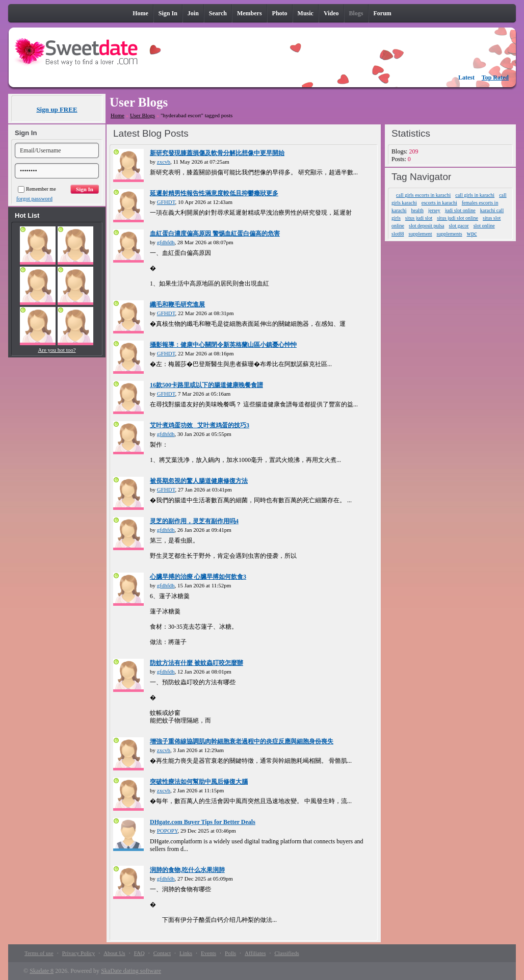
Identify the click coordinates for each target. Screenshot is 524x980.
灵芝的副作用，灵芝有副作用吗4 (194, 521)
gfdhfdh (166, 242)
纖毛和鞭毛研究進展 (177, 304)
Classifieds (286, 953)
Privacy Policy (78, 953)
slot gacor (459, 226)
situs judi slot (419, 218)
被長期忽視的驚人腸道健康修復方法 (199, 481)
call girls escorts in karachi (423, 195)
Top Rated (495, 78)
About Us (114, 953)
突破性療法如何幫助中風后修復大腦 (199, 782)
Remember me (37, 189)
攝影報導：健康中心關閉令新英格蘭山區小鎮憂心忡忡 (223, 345)
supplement (421, 234)
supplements (450, 234)
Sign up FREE (57, 109)
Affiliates (255, 953)
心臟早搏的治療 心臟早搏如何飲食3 (198, 577)
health (417, 210)
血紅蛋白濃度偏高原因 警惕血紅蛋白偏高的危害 (215, 234)
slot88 (398, 234)
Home (117, 115)
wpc (472, 234)
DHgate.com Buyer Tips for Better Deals (203, 822)
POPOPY (167, 831)
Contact (162, 953)
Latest (466, 78)
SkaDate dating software (131, 971)
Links (186, 953)
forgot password (34, 198)
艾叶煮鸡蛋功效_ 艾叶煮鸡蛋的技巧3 (200, 425)
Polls (230, 953)
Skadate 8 (42, 971)
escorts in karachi (439, 203)
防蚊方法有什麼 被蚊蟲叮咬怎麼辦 (196, 663)
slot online (484, 226)
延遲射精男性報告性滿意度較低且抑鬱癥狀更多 (214, 193)
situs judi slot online (457, 218)
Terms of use (39, 953)
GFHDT (166, 202)
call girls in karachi (475, 195)
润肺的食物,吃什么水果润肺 (187, 870)
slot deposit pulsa (426, 226)
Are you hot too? (57, 350)
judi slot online (460, 210)
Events (208, 953)
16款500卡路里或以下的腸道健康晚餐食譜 (206, 385)
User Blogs (142, 115)
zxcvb (164, 162)
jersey (434, 210)
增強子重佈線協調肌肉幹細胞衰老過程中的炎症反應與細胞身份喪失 (242, 741)
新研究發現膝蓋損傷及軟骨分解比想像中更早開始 (217, 153)
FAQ (139, 953)
